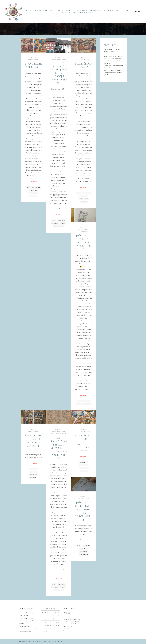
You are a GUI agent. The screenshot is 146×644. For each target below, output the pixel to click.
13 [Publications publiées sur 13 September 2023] (48, 622)
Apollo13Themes (49, 641)
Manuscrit (33, 196)
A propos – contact (69, 617)
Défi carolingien (85, 229)
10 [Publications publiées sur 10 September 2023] (59, 619)
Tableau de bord (68, 631)
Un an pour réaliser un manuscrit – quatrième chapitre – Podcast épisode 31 (113, 73)
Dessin (79, 404)
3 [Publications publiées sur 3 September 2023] (59, 615)
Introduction (33, 193)
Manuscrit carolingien (33, 60)
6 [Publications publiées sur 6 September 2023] (48, 619)
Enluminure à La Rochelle (71, 624)
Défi (79, 229)
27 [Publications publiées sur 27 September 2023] (48, 629)
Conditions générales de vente (72, 619)
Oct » (48, 632)
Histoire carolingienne (61, 62)
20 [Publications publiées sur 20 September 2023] (48, 626)
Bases (29, 187)
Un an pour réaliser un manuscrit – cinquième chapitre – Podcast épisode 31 (113, 61)
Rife (20, 641)
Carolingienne (55, 60)
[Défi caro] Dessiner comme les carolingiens (84, 242)
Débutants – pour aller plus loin (73, 622)
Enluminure (33, 190)
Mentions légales (68, 626)
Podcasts (66, 629)
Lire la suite (33, 182)
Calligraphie (86, 546)
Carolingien (36, 187)
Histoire (52, 62)
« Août (43, 632)
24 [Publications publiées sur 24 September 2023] (59, 626)
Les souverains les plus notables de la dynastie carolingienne (59, 448)
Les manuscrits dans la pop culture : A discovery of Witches (27, 621)
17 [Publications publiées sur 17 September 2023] (59, 622)
